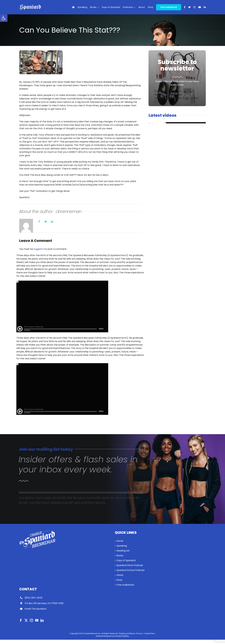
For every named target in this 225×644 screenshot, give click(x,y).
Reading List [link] (123, 551)
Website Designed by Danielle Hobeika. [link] (113, 636)
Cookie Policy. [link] (149, 633)
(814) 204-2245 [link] (34, 598)
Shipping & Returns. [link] (127, 633)
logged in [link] (39, 250)
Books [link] (120, 556)
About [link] (120, 575)
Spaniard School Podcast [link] (131, 570)
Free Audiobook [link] (125, 585)
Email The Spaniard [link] (35, 609)
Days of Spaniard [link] (126, 560)
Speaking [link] (122, 546)
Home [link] (120, 541)
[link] (4, 18)
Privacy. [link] (140, 633)
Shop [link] (119, 580)
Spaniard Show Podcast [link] (130, 565)
